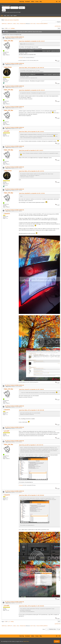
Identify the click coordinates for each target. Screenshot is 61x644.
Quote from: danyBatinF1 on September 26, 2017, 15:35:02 (32, 193)
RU (57, 1)
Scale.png (21, 485)
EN (59, 1)
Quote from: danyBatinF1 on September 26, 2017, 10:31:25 (32, 90)
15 (10, 28)
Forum (37, 1)
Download (27, 1)
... (9, 28)
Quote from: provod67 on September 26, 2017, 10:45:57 (31, 150)
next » (60, 26)
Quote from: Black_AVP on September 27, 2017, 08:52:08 (31, 410)
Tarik (34, 24)
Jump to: (44, 629)
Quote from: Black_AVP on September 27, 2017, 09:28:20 (31, 495)
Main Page (22, 1)
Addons (33, 1)
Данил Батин (8, 67)
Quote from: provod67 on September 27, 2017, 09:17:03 (31, 445)
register (9, 6)
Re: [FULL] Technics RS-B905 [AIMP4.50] (15, 37)
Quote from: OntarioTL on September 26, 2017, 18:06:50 (31, 389)
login (5, 6)
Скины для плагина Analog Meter (12, 20)
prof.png (21, 58)
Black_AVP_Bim (9, 41)
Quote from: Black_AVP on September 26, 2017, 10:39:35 (31, 132)
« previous (56, 26)
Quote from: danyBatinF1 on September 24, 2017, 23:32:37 (32, 41)
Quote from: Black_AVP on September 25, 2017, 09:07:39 (31, 68)
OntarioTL (7, 214)
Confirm (57, 641)
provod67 (7, 131)
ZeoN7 (32, 24)
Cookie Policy (26, 641)
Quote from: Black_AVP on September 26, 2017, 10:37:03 (31, 171)
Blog (41, 1)
